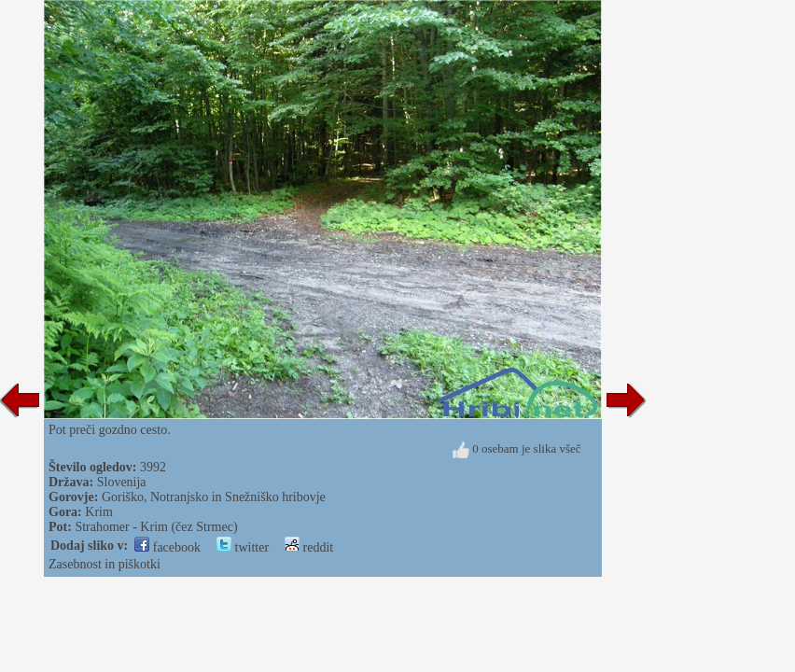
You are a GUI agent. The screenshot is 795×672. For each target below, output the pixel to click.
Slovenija (122, 482)
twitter (243, 547)
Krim (99, 512)
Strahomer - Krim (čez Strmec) (156, 527)
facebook (167, 547)
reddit (309, 547)
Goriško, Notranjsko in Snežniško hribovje (214, 497)
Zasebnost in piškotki (105, 564)
